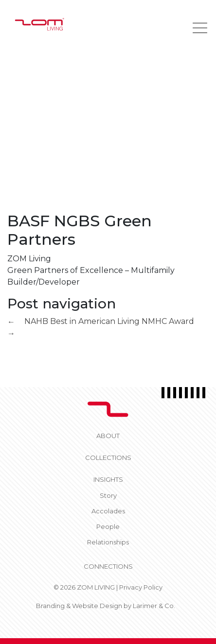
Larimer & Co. (154, 606)
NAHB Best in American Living (73, 321)
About (108, 436)
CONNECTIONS (108, 566)
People (108, 526)
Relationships (108, 542)
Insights (108, 479)
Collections (108, 458)
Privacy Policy (141, 587)
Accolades (108, 511)
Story (108, 495)
